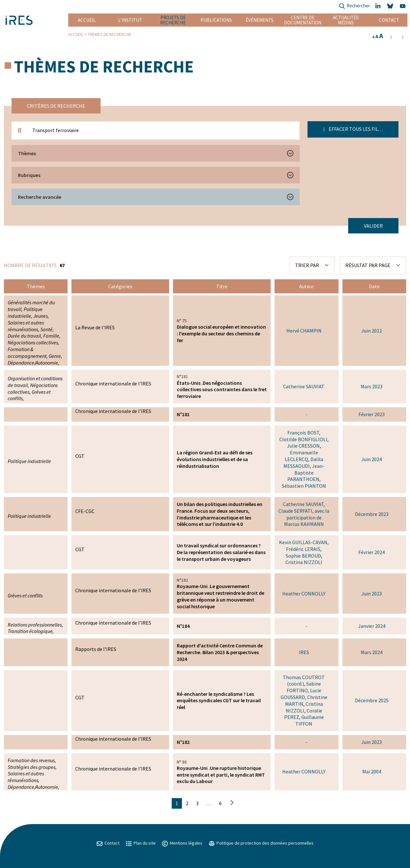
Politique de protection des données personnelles (261, 843)
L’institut (130, 20)
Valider (373, 226)
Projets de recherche (173, 20)
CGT (80, 456)
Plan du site (141, 843)
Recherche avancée (40, 197)
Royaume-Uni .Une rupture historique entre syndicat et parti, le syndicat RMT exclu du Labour (221, 775)
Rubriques (29, 175)
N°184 (183, 626)
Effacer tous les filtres (356, 129)
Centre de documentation (303, 20)
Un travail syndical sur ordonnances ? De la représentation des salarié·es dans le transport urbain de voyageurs (221, 552)
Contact (389, 20)
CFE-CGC (85, 511)
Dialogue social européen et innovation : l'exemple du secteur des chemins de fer (221, 333)
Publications (216, 20)
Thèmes (27, 153)
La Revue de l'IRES (95, 327)
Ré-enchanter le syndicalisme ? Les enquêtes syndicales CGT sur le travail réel (219, 701)
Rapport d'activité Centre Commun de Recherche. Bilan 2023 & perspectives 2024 (220, 652)
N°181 (183, 414)
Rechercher (354, 6)
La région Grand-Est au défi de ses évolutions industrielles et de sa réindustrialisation (215, 459)
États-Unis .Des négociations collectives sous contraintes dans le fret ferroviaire (222, 390)
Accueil (87, 20)
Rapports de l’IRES (96, 649)
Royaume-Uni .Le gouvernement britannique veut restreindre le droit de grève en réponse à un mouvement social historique (221, 596)
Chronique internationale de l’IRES (113, 383)
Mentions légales (182, 843)
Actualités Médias (346, 20)
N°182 (183, 742)
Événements (260, 20)
